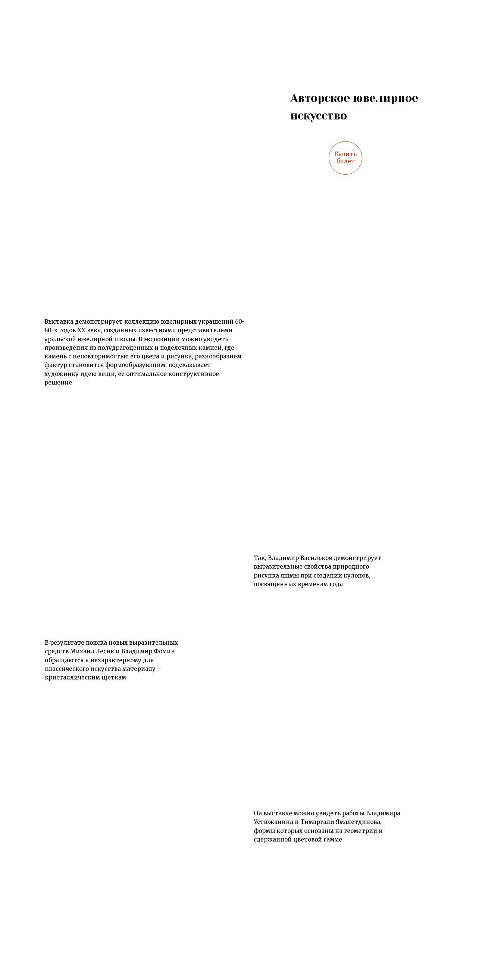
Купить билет (346, 158)
